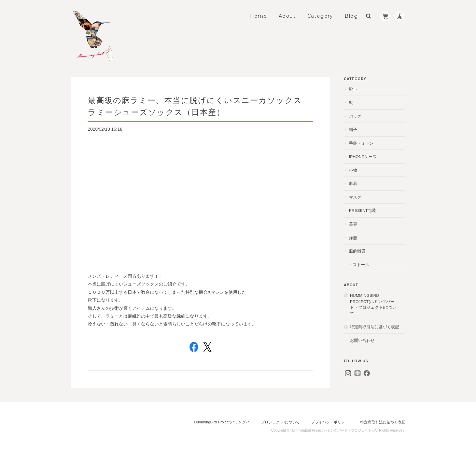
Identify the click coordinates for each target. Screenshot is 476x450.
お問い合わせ (362, 340)
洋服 (353, 238)
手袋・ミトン (361, 143)
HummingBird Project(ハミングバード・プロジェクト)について (373, 304)
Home (259, 16)
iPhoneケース (363, 156)
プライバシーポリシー (330, 422)
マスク (355, 197)
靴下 (353, 89)
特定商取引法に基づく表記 (375, 327)
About (287, 16)
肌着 (353, 183)
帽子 (353, 129)
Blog (351, 16)
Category (320, 16)
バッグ (355, 116)
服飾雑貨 (357, 251)
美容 (353, 224)
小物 (353, 170)
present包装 (362, 210)
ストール (361, 265)
